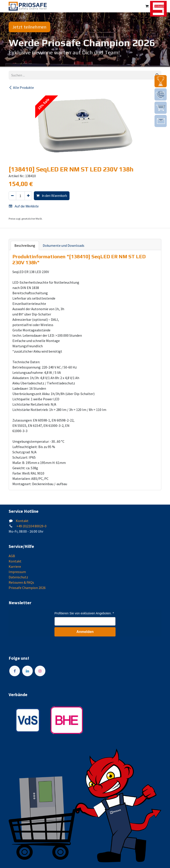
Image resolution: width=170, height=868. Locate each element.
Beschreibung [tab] (25, 245)
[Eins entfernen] (12, 196)
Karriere (15, 566)
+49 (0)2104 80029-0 (31, 526)
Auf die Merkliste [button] (24, 206)
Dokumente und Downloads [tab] (64, 245)
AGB (12, 556)
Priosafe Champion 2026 (27, 588)
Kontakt (22, 521)
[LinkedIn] (27, 671)
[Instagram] (40, 671)
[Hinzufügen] (28, 196)
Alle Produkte (21, 87)
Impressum (17, 572)
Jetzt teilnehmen (29, 27)
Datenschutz (18, 577)
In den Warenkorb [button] (52, 196)
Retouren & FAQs (21, 582)
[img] (161, 81)
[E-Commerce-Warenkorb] (147, 6)
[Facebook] (15, 671)
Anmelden (85, 632)
